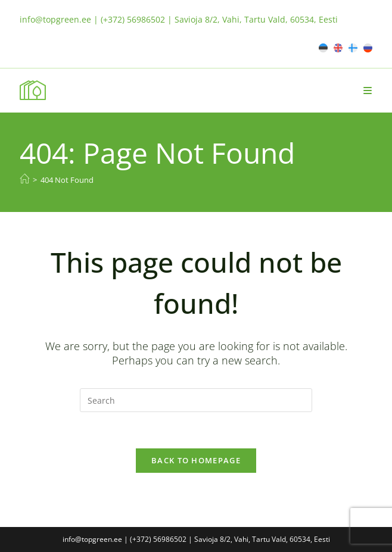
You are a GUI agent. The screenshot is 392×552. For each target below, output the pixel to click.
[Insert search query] (196, 400)
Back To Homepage (196, 460)
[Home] (24, 179)
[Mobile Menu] (368, 91)
